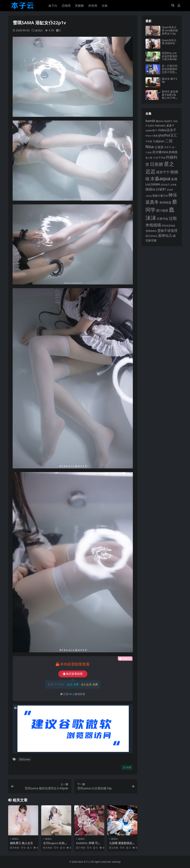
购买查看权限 (73, 674)
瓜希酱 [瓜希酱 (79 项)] (173, 185)
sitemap (116, 862)
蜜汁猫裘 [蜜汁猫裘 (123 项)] (162, 210)
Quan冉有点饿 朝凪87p (169, 42)
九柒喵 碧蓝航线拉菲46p (122, 845)
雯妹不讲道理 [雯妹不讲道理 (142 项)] (167, 230)
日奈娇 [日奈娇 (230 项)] (157, 164)
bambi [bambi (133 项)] (150, 121)
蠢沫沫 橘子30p (169, 80)
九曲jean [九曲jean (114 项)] (159, 141)
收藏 (127, 767)
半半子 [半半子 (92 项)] (168, 147)
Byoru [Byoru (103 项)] (160, 121)
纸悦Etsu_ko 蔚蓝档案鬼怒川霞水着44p (170, 56)
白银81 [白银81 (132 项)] (161, 189)
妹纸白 (39, 30)
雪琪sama (25, 759)
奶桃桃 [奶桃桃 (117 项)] (173, 152)
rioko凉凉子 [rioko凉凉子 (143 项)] (167, 130)
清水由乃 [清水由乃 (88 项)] (165, 185)
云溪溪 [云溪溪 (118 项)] (159, 147)
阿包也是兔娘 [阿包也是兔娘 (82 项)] (168, 226)
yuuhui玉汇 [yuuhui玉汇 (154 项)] (168, 135)
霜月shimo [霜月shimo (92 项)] (151, 236)
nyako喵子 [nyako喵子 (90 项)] (151, 130)
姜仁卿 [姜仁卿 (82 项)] (149, 158)
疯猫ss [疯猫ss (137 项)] (150, 189)
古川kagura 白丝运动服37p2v (55, 845)
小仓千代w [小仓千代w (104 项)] (159, 158)
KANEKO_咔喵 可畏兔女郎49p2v (88, 845)
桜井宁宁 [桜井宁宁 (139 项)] (163, 172)
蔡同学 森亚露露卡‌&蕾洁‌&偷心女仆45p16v (170, 96)
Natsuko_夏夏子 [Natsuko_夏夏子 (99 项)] (165, 125)
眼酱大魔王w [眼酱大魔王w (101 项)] (160, 196)
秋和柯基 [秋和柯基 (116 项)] (166, 202)
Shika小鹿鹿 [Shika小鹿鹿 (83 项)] (152, 136)
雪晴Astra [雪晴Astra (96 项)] (151, 231)
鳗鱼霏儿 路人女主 (22, 843)
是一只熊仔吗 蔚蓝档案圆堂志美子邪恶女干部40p (170, 70)
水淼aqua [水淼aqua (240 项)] (160, 178)
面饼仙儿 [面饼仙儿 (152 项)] (165, 235)
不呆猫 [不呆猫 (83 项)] (149, 141)
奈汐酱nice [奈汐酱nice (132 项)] (160, 152)
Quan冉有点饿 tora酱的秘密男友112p (170, 30)
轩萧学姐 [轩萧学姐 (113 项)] (163, 219)
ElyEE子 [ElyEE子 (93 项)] (168, 121)
